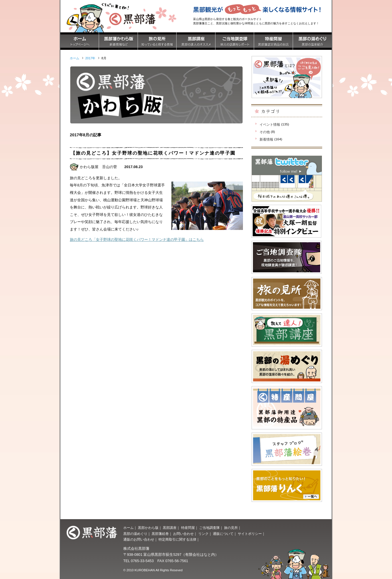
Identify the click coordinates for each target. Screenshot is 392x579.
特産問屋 (188, 528)
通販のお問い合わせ (139, 539)
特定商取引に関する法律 (177, 539)
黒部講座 (170, 528)
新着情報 (266, 139)
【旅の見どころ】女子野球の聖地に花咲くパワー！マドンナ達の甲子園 (153, 153)
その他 (265, 132)
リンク (203, 534)
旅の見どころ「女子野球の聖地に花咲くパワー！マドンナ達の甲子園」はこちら (137, 240)
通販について (223, 534)
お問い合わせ (183, 534)
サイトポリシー (250, 534)
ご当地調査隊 (209, 528)
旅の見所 (231, 528)
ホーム (128, 528)
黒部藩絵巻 (160, 534)
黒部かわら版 (148, 528)
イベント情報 (270, 125)
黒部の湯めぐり (135, 534)
